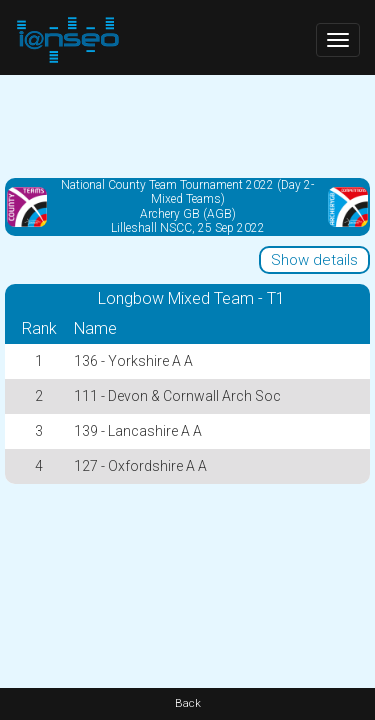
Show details (314, 260)
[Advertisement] (187, 125)
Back (188, 703)
